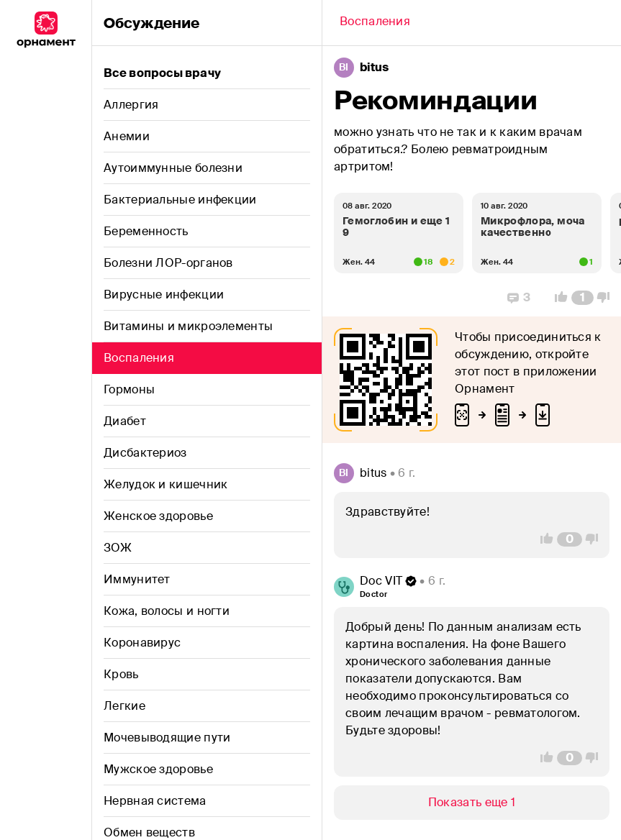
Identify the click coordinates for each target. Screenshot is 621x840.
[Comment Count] (583, 298)
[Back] (375, 23)
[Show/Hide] (472, 803)
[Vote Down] (607, 298)
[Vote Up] (557, 298)
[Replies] (519, 298)
